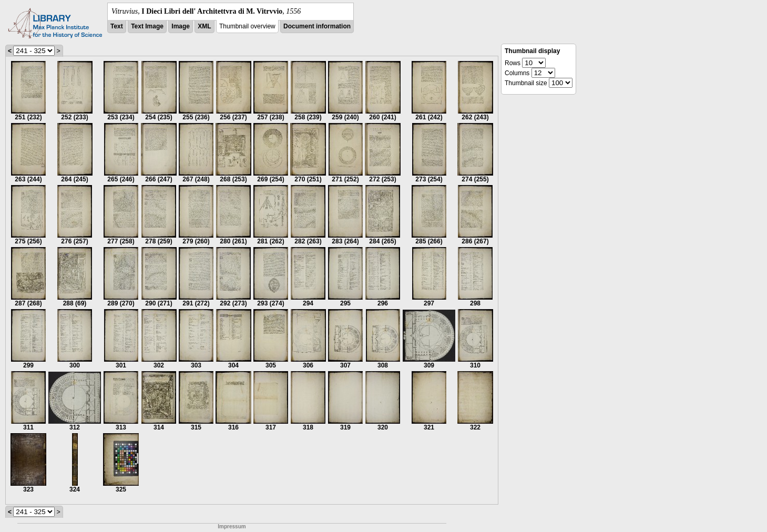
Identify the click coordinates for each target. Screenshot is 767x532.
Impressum (232, 526)
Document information (317, 26)
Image (181, 26)
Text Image (147, 26)
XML (204, 26)
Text (117, 26)
